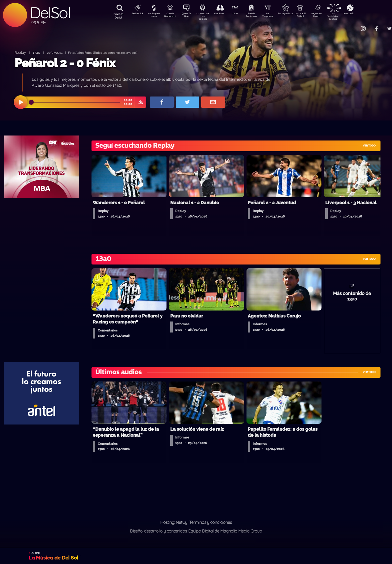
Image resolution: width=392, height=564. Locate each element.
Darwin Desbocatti (171, 16)
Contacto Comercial (353, 26)
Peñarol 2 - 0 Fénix (65, 63)
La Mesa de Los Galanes (206, 16)
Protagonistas (293, 14)
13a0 (241, 14)
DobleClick (136, 14)
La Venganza (276, 16)
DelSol (50, 13)
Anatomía (363, 14)
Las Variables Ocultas (346, 16)
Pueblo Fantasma (258, 16)
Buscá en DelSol (118, 16)
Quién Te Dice (188, 16)
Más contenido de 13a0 (352, 299)
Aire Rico (223, 14)
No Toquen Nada (153, 16)
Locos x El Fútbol (311, 16)
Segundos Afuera (328, 16)
